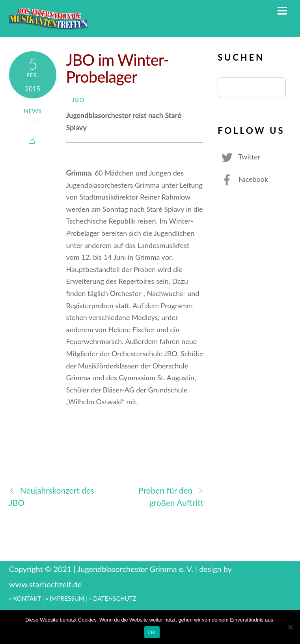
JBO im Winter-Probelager (118, 68)
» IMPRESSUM (65, 598)
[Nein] (290, 627)
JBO (78, 100)
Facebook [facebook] (243, 179)
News (33, 111)
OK (152, 632)
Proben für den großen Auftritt (171, 496)
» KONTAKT (25, 598)
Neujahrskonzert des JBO (52, 496)
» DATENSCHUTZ (113, 598)
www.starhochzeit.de (45, 584)
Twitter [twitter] (239, 157)
